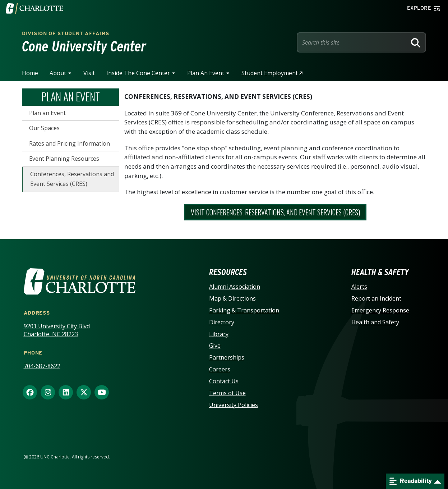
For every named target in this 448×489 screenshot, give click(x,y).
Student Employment (270, 73)
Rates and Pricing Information (70, 143)
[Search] (416, 42)
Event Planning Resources (64, 159)
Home (30, 73)
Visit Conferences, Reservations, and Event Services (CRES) (275, 212)
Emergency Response (380, 310)
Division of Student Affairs (66, 33)
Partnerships (227, 357)
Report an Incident (376, 298)
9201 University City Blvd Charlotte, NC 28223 (57, 330)
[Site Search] (353, 42)
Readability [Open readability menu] (411, 481)
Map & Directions (232, 298)
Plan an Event (206, 73)
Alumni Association (235, 287)
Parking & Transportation (244, 310)
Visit (89, 73)
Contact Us (224, 381)
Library (219, 334)
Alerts (359, 287)
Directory (222, 322)
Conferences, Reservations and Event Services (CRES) (72, 179)
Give (215, 346)
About (58, 73)
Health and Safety (375, 322)
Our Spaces (44, 128)
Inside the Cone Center (138, 73)
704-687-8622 (42, 366)
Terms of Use (227, 393)
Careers (220, 369)
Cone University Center (84, 46)
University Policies (234, 405)
